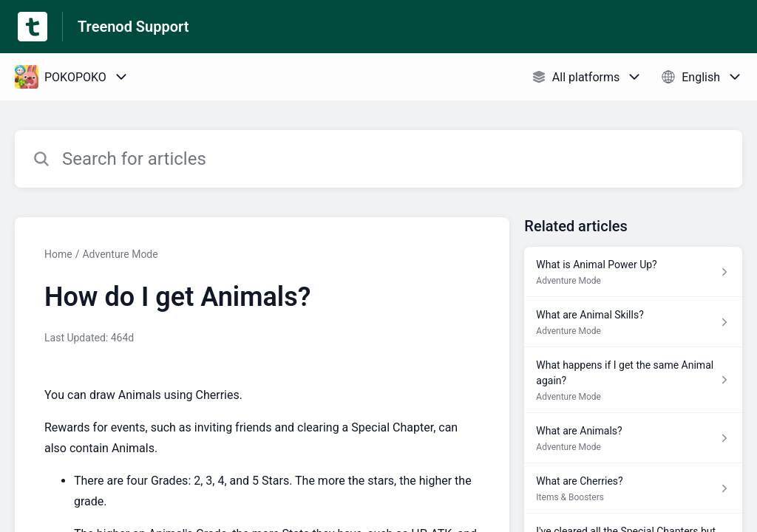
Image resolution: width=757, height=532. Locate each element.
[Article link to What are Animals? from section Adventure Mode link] (633, 438)
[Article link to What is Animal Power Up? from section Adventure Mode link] (633, 272)
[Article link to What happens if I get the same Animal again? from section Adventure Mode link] (633, 380)
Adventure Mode (120, 254)
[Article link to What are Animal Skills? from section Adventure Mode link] (633, 322)
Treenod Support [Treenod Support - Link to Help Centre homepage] (133, 27)
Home (58, 254)
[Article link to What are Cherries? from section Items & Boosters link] (633, 488)
